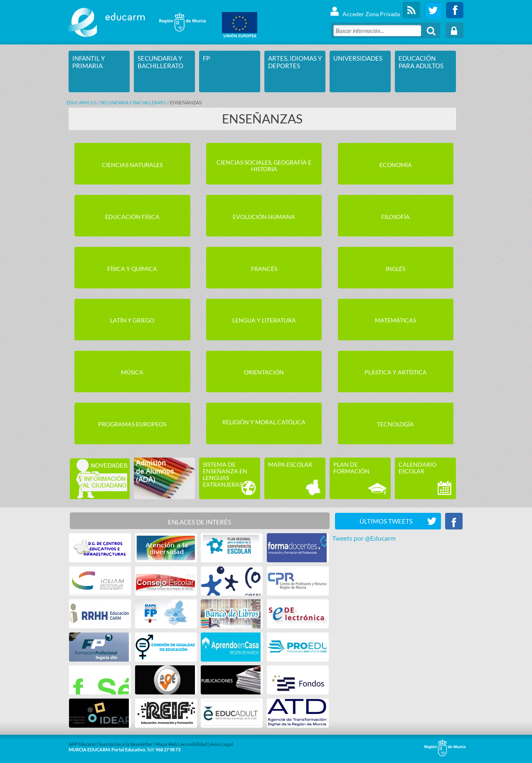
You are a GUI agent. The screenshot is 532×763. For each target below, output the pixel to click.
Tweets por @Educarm (364, 538)
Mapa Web (166, 744)
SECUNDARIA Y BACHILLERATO (133, 102)
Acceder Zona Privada (365, 10)
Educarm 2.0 (81, 102)
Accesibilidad (194, 744)
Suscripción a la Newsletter (126, 744)
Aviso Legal (222, 744)
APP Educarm (82, 744)
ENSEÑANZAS (186, 102)
